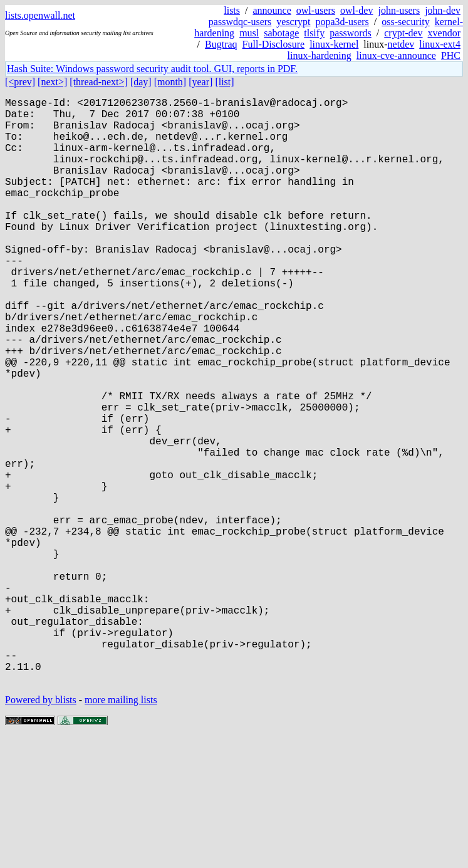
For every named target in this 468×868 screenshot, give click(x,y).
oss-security (405, 22)
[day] (141, 82)
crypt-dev (403, 33)
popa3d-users (342, 22)
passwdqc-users (240, 22)
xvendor (444, 33)
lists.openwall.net (40, 15)
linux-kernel (334, 44)
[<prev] (20, 82)
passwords (351, 33)
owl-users (316, 10)
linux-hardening (320, 55)
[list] (224, 82)
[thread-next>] (99, 82)
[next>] (52, 82)
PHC (451, 55)
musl (249, 33)
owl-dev (356, 10)
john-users (399, 10)
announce (272, 10)
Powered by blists (41, 830)
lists (232, 10)
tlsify (314, 33)
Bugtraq (221, 44)
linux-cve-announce (396, 55)
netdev (401, 44)
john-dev (443, 10)
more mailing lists (121, 830)
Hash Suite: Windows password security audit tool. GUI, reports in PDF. (152, 69)
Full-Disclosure (274, 44)
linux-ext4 (440, 44)
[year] (200, 82)
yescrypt (293, 22)
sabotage (281, 33)
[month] (170, 82)
